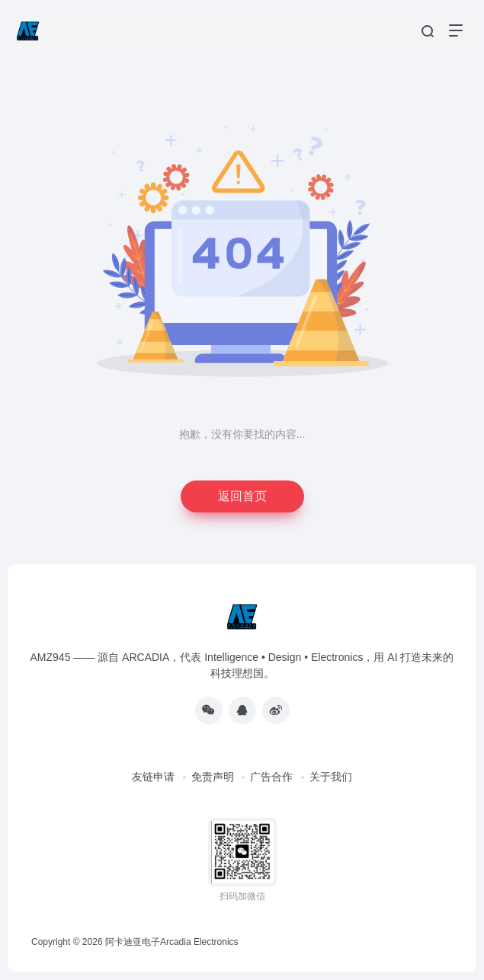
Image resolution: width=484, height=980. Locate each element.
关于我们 (331, 777)
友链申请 (153, 777)
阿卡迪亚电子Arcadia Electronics (172, 942)
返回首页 (242, 496)
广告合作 (271, 777)
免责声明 (213, 777)
